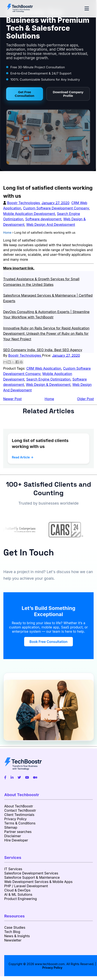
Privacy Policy (15, 819)
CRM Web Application (44, 368)
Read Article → (23, 457)
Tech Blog (12, 932)
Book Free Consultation (48, 642)
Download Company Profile (68, 94)
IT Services (13, 869)
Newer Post (12, 399)
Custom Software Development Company (56, 208)
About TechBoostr (19, 806)
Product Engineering (21, 899)
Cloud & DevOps (17, 890)
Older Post (85, 399)
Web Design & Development (48, 385)
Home (49, 399)
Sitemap (11, 827)
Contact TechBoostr (20, 810)
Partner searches (18, 832)
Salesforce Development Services (31, 873)
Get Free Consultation (25, 94)
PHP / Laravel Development (26, 886)
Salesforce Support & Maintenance (32, 877)
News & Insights (17, 936)
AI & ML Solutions (18, 894)
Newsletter (13, 940)
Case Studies (15, 927)
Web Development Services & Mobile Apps (38, 882)
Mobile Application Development (29, 214)
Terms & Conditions (20, 823)
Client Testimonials (19, 815)
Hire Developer (16, 840)
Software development (43, 219)
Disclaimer (13, 836)
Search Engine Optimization (48, 379)
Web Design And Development (51, 225)
